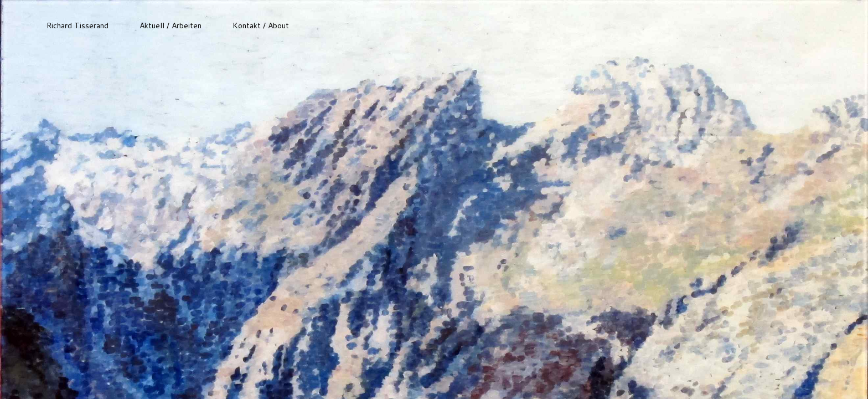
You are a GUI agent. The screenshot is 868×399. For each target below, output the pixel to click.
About (278, 25)
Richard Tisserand (77, 25)
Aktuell (152, 25)
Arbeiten (187, 25)
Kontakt (247, 25)
